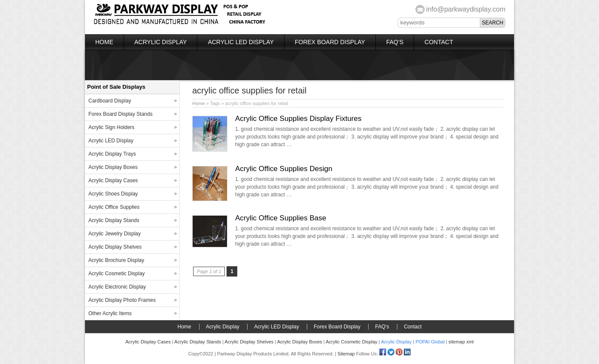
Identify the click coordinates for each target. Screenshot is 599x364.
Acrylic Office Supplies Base (281, 218)
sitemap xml (461, 342)
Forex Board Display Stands (120, 114)
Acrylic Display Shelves (115, 247)
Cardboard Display (110, 101)
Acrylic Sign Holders (111, 127)
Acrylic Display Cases (113, 180)
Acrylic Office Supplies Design (284, 169)
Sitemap (346, 354)
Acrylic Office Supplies (114, 207)
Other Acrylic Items (110, 313)
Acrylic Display (160, 42)
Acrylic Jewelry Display (115, 234)
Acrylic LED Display (241, 42)
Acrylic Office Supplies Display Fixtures (298, 119)
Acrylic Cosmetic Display (116, 274)
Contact (439, 42)
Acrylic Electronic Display (117, 287)
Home (104, 42)
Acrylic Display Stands (114, 220)
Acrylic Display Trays (112, 154)
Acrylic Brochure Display (116, 260)
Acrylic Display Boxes (113, 167)
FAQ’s (395, 42)
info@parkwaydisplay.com (466, 9)
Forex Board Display (330, 42)
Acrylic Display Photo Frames (122, 300)
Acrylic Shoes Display (113, 194)
